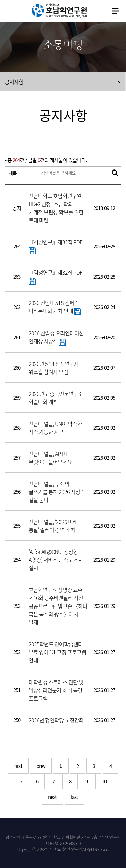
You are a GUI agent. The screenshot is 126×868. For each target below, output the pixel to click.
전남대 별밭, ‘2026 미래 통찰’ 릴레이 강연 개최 (53, 526)
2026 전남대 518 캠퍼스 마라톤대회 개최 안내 (55, 307)
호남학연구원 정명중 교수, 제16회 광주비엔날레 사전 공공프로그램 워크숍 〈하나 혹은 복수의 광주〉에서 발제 (58, 606)
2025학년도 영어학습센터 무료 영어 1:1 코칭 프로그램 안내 (57, 652)
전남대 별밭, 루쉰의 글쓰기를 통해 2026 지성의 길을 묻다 (57, 492)
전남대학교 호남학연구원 (59, 10)
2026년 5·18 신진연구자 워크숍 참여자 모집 (54, 368)
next (52, 797)
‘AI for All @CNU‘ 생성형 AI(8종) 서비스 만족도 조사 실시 (56, 560)
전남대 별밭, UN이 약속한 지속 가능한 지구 (55, 428)
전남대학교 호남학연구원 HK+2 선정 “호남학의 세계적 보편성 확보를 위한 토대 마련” (56, 208)
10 (104, 781)
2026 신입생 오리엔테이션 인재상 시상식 (56, 337)
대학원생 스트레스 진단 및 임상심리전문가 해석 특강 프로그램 (56, 690)
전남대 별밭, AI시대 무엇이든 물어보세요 (50, 458)
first (18, 766)
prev (41, 766)
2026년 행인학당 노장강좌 (56, 720)
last (74, 797)
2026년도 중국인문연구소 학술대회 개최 (56, 398)
